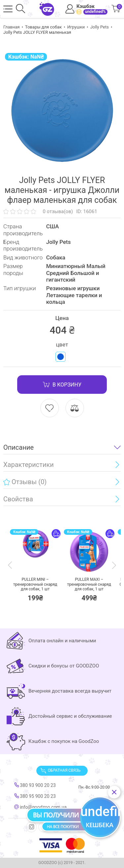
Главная (11, 27)
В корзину (62, 385)
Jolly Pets (100, 27)
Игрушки (76, 27)
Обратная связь (61, 771)
